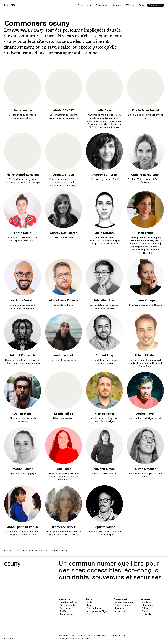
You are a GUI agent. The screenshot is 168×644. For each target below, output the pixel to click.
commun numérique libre (106, 563)
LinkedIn (147, 614)
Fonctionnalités (85, 5)
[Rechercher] (11, 638)
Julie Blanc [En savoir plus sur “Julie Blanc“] (105, 110)
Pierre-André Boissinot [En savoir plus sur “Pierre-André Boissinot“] (23, 175)
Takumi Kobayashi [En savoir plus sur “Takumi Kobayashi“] (23, 355)
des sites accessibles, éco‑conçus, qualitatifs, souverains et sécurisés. (111, 574)
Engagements (103, 5)
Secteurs (117, 5)
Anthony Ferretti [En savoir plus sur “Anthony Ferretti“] (23, 300)
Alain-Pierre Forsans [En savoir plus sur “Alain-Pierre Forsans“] (64, 300)
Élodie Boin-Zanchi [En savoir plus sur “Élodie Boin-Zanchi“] (145, 110)
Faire (89, 599)
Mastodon (147, 605)
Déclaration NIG (117, 636)
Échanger (146, 599)
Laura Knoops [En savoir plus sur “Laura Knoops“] (145, 300)
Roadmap (120, 608)
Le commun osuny (125, 602)
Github (145, 608)
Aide (90, 602)
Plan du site (85, 636)
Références (130, 5)
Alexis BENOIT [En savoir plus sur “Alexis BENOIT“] (64, 110)
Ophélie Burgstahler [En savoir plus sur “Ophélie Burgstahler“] (145, 175)
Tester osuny (67, 614)
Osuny (94, 638)
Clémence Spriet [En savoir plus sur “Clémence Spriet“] (64, 527)
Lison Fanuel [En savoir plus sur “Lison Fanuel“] (145, 233)
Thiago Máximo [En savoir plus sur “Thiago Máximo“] (145, 355)
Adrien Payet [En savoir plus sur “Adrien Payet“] (145, 414)
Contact (146, 602)
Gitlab (145, 611)
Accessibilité (100, 636)
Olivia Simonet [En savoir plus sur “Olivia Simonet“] (145, 469)
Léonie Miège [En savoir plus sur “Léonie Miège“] (64, 414)
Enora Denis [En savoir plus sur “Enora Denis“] (23, 233)
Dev (89, 605)
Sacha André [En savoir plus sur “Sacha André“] (23, 110)
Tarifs (141, 5)
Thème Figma (95, 608)
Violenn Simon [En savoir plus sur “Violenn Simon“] (104, 469)
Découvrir (65, 599)
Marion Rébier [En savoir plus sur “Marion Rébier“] (23, 469)
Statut (91, 614)
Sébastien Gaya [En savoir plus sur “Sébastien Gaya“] (104, 300)
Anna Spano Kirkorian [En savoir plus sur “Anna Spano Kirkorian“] (23, 527)
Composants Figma (98, 611)
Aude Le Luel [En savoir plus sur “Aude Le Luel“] (64, 355)
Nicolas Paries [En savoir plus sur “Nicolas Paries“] (105, 414)
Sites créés (121, 611)
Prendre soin (121, 599)
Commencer (155, 5)
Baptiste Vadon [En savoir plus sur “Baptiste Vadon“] (104, 527)
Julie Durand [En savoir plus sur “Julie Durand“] (105, 233)
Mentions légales (67, 636)
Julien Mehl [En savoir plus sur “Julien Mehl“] (23, 414)
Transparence (122, 605)
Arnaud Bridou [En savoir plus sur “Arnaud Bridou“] (64, 175)
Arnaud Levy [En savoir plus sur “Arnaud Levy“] (105, 355)
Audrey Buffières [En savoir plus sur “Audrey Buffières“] (105, 175)
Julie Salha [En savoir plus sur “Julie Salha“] (64, 469)
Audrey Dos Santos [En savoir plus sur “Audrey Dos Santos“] (64, 233)
